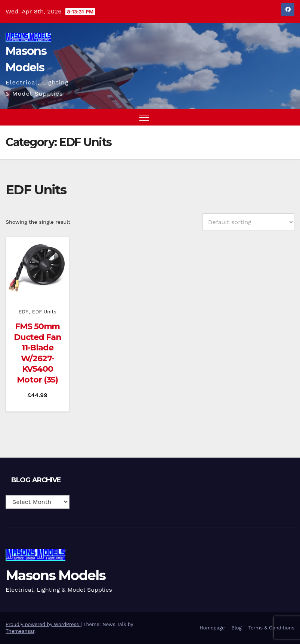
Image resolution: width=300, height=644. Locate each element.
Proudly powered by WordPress (43, 624)
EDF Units (44, 312)
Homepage (212, 628)
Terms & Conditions (271, 628)
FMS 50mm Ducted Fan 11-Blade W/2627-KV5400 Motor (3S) (38, 353)
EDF (24, 312)
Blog (236, 628)
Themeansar (20, 631)
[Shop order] (248, 222)
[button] (274, 117)
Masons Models (55, 575)
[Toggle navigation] (144, 117)
